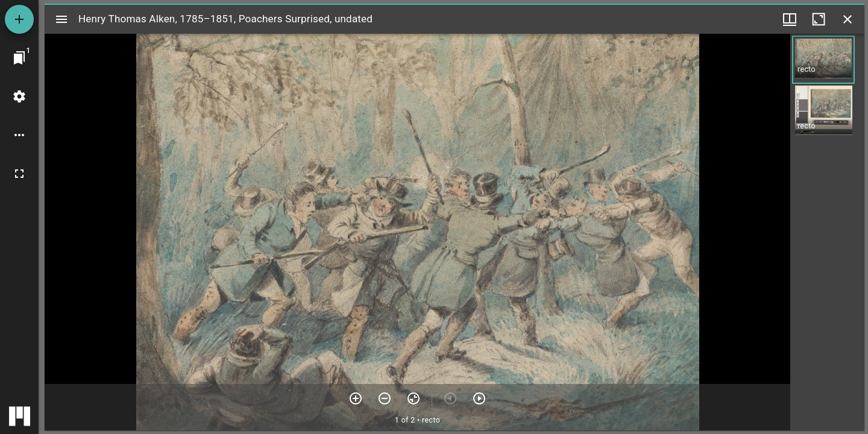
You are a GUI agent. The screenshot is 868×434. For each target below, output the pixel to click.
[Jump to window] (19, 58)
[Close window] (848, 19)
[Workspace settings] (19, 96)
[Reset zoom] (414, 398)
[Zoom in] (356, 398)
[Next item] (479, 398)
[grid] (827, 232)
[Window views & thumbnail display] (790, 19)
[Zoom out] (385, 398)
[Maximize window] (819, 19)
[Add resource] (19, 19)
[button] (823, 60)
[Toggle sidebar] (61, 19)
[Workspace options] (19, 135)
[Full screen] (19, 174)
